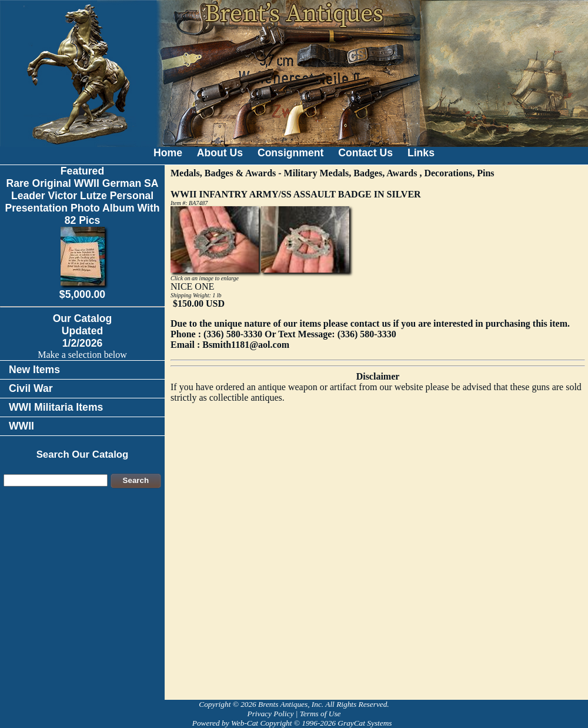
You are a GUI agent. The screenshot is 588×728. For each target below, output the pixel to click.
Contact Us (365, 153)
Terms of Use (320, 714)
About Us (220, 153)
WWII (21, 426)
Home (168, 153)
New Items (34, 370)
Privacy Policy (270, 714)
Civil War (31, 388)
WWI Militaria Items (56, 407)
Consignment (290, 153)
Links (421, 153)
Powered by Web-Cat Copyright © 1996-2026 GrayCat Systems (294, 723)
